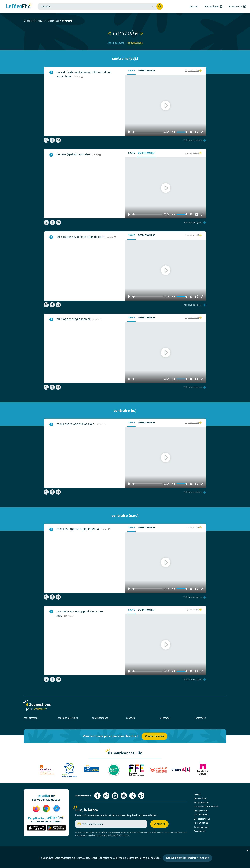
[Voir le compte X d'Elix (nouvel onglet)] (132, 796)
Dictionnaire (53, 21)
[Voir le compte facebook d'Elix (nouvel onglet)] (97, 796)
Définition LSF (146, 71)
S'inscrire (159, 824)
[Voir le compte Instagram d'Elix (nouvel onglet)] (106, 796)
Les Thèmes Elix (201, 815)
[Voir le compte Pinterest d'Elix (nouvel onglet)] (141, 796)
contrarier (165, 718)
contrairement (31, 718)
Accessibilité (200, 831)
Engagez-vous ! (201, 811)
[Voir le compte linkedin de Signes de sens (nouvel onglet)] (115, 796)
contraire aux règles (68, 718)
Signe (131, 71)
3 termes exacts (116, 43)
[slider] (148, 132)
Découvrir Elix (200, 798)
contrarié (131, 718)
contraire (67, 21)
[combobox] (100, 6)
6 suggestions (135, 43)
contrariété (200, 718)
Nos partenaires (201, 803)
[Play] (129, 132)
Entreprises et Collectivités (206, 807)
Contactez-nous (154, 736)
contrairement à (100, 718)
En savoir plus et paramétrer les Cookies (187, 858)
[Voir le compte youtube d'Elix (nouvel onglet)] (124, 796)
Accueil (41, 21)
